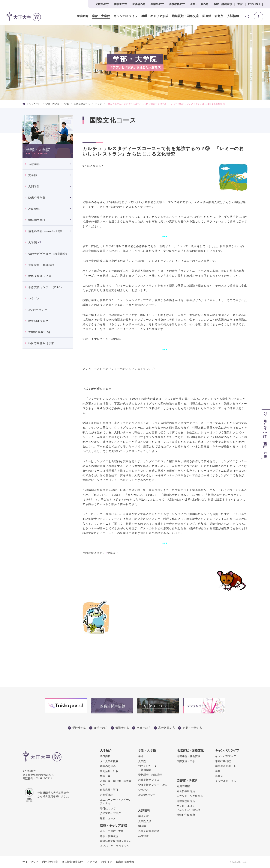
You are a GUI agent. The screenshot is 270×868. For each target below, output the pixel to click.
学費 (218, 771)
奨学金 (219, 776)
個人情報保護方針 (72, 862)
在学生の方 (120, 4)
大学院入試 (145, 821)
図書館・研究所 (213, 16)
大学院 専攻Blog (39, 332)
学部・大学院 (101, 16)
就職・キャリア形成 (155, 16)
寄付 (240, 4)
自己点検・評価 (109, 790)
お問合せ (106, 862)
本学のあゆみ (108, 766)
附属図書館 (183, 786)
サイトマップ (30, 862)
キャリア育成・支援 (112, 831)
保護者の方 (139, 4)
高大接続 (143, 836)
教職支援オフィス (40, 276)
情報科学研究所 (186, 815)
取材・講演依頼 (223, 4)
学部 (67, 104)
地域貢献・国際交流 (185, 16)
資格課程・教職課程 (41, 265)
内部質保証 (106, 795)
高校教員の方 (177, 4)
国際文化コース (82, 104)
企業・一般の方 (199, 4)
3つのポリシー (38, 310)
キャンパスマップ (226, 756)
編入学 (142, 826)
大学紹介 (82, 16)
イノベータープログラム (114, 846)
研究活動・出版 (109, 771)
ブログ (98, 104)
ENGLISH (254, 4)
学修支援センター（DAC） (46, 287)
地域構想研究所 (186, 801)
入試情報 (233, 16)
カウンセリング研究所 (190, 796)
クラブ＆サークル (226, 781)
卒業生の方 (157, 4)
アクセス (92, 862)
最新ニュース (108, 818)
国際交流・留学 (186, 761)
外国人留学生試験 (149, 831)
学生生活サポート (226, 766)
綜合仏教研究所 (186, 791)
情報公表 (105, 776)
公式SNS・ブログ (111, 813)
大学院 (34, 242)
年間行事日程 (223, 761)
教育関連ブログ (38, 321)
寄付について (108, 808)
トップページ (31, 104)
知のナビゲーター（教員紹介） (49, 254)
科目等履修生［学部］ (43, 343)
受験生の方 (102, 4)
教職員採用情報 (125, 862)
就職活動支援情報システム (116, 841)
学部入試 (143, 816)
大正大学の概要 (109, 761)
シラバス (34, 298)
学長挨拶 (105, 756)
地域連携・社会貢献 (188, 756)
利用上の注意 (50, 862)
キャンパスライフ (126, 16)
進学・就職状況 (109, 836)
